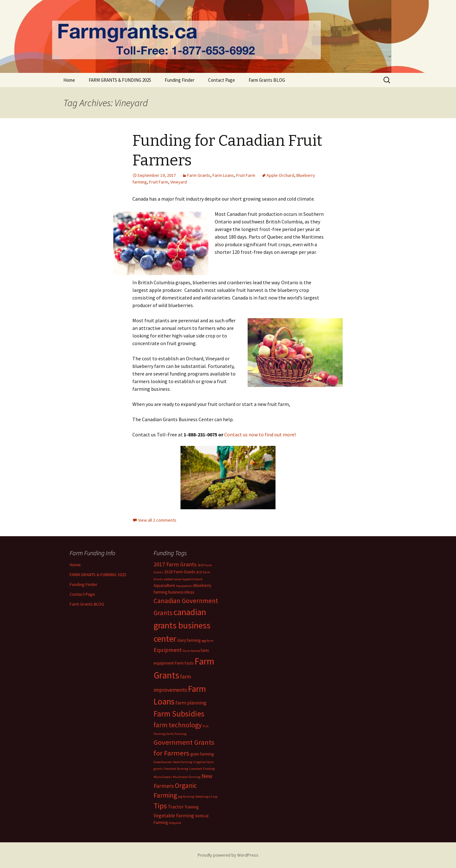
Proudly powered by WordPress (228, 855)
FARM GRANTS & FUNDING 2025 (120, 80)
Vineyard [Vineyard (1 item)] (175, 823)
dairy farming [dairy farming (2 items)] (189, 640)
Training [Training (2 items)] (192, 807)
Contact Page (222, 80)
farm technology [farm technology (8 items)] (178, 725)
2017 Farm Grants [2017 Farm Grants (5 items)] (175, 564)
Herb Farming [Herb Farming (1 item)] (183, 762)
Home (69, 80)
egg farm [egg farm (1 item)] (207, 641)
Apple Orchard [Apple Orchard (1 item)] (192, 579)
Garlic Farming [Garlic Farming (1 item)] (176, 734)
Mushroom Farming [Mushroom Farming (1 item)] (187, 777)
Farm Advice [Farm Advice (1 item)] (191, 651)
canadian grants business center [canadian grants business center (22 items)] (182, 625)
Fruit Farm (246, 175)
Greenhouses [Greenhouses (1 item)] (163, 762)
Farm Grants (199, 175)
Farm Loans (223, 175)
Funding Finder (180, 80)
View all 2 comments (157, 520)
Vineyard (179, 182)
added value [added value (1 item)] (173, 579)
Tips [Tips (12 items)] (160, 806)
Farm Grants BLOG (267, 80)
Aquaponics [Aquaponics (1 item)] (184, 586)
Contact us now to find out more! (260, 434)
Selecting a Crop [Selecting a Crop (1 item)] (206, 797)
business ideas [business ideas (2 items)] (181, 592)
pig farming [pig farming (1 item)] (186, 797)
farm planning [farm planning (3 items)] (191, 703)
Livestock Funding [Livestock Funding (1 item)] (202, 769)
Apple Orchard (280, 175)
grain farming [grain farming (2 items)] (202, 754)
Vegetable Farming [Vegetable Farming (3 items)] (174, 816)
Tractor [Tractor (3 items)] (176, 807)
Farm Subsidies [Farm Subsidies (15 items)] (179, 714)
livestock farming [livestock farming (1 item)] (176, 769)
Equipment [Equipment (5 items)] (168, 650)
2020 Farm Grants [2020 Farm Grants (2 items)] (180, 572)
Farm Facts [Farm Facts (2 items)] (184, 663)
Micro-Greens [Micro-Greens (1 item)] (163, 777)
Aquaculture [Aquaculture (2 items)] (164, 585)
